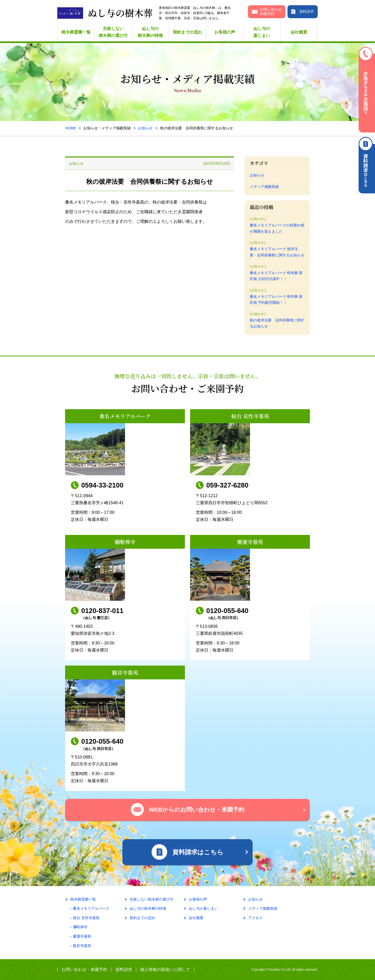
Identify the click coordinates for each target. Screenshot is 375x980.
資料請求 (124, 969)
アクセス (255, 918)
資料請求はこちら (367, 165)
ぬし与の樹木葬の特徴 (150, 32)
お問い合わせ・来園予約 (84, 969)
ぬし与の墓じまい (262, 32)
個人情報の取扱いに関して (165, 969)
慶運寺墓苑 (82, 936)
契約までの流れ (187, 32)
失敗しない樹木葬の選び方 (113, 32)
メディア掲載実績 (264, 187)
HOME (71, 128)
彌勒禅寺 (80, 927)
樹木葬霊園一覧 (76, 32)
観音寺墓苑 (82, 946)
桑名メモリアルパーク (91, 908)
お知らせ (145, 128)
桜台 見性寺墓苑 (86, 918)
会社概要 (299, 32)
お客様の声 (225, 32)
